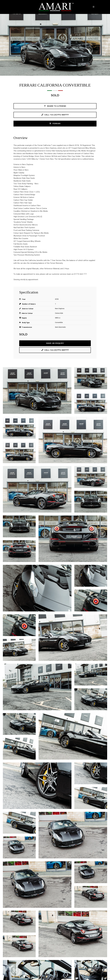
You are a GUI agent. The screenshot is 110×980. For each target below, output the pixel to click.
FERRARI (55, 123)
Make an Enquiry (55, 343)
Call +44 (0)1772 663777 (55, 115)
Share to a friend (55, 106)
